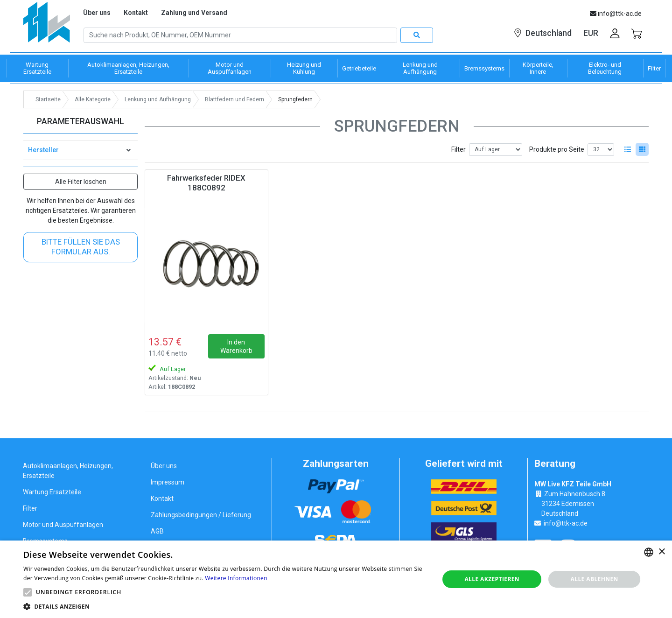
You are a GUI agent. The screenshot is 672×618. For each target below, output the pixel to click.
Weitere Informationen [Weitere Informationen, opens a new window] (236, 578)
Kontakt (136, 13)
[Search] (240, 35)
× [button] (661, 552)
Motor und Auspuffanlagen (63, 525)
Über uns (97, 13)
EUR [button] (591, 33)
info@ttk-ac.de (566, 523)
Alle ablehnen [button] (595, 579)
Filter (458, 149)
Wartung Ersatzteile (52, 492)
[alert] (336, 579)
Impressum (168, 482)
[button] (28, 592)
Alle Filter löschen (81, 182)
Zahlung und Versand (194, 13)
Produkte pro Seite (557, 149)
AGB (157, 531)
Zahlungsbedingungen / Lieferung (201, 515)
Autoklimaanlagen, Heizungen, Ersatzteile (68, 471)
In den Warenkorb (236, 346)
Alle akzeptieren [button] (492, 579)
